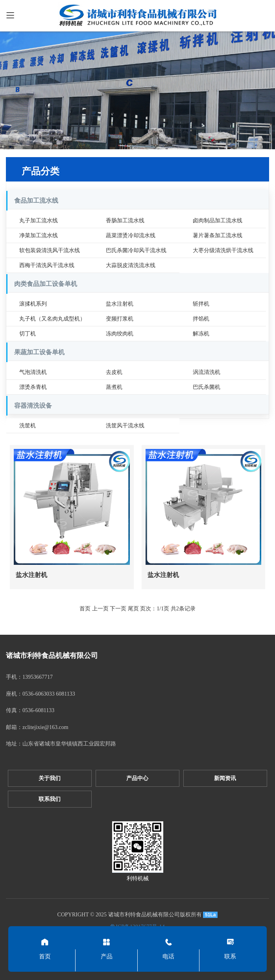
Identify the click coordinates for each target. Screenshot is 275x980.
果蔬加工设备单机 (39, 352)
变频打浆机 (120, 319)
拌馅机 (201, 319)
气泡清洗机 (33, 372)
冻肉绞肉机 (120, 334)
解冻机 (201, 334)
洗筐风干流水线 (125, 426)
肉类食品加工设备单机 (46, 284)
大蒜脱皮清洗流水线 (131, 265)
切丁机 (28, 334)
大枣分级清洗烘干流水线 (223, 250)
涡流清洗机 (207, 372)
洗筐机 (28, 426)
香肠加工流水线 (125, 221)
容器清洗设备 (33, 406)
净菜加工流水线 (39, 235)
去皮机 (114, 372)
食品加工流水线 (36, 201)
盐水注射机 (120, 304)
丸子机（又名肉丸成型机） (52, 319)
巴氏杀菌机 (207, 387)
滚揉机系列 (33, 304)
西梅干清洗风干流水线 (47, 265)
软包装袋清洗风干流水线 (50, 250)
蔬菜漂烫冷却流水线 (131, 235)
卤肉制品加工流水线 (218, 221)
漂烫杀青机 (33, 387)
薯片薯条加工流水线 (218, 235)
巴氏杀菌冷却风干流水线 (136, 250)
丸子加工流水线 (39, 221)
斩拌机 (201, 304)
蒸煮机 (114, 387)
